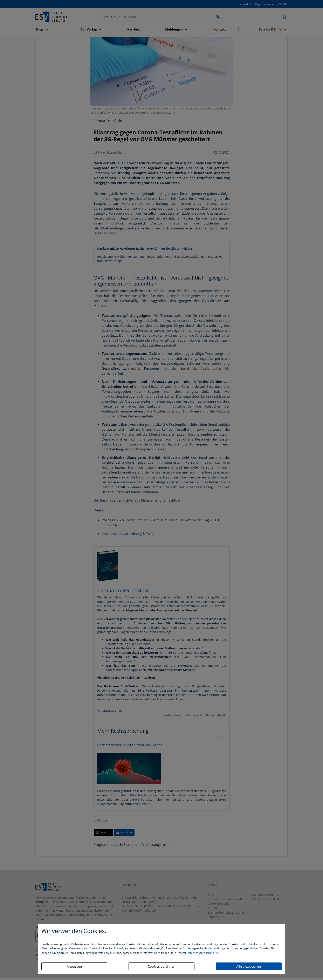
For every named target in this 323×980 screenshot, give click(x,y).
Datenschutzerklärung (201, 953)
